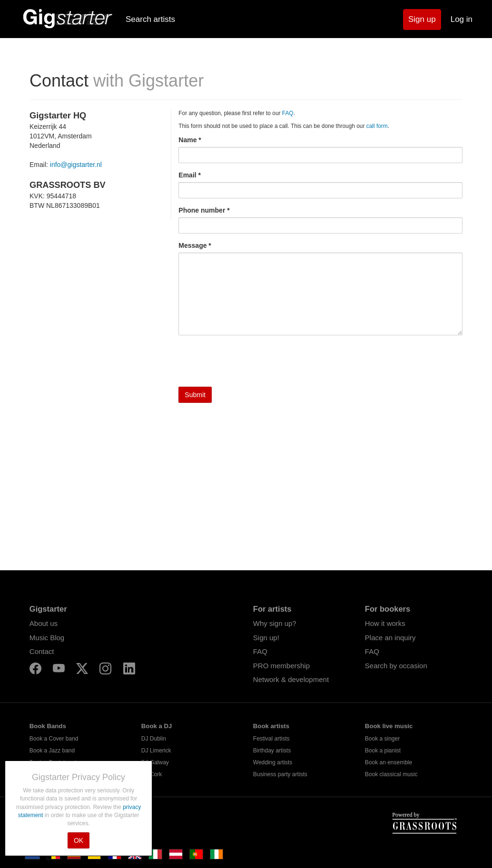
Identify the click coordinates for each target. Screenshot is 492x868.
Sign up (422, 19)
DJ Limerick (156, 751)
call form (377, 126)
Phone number (202, 210)
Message (192, 245)
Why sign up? (275, 623)
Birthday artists (272, 751)
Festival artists (271, 739)
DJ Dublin (154, 739)
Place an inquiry (390, 638)
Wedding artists (273, 762)
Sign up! (266, 638)
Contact (42, 651)
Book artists (271, 726)
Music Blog (47, 638)
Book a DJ (157, 726)
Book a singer (382, 739)
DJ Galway (155, 762)
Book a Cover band (54, 739)
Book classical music (391, 774)
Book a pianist (383, 751)
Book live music (389, 726)
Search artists (150, 19)
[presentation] (251, 361)
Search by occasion (396, 666)
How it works (385, 623)
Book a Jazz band (52, 751)
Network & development (291, 679)
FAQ (288, 113)
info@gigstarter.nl (76, 165)
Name (187, 140)
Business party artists (280, 774)
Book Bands (48, 726)
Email (187, 175)
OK (79, 840)
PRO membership (281, 666)
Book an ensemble (389, 762)
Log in (462, 19)
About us (44, 623)
